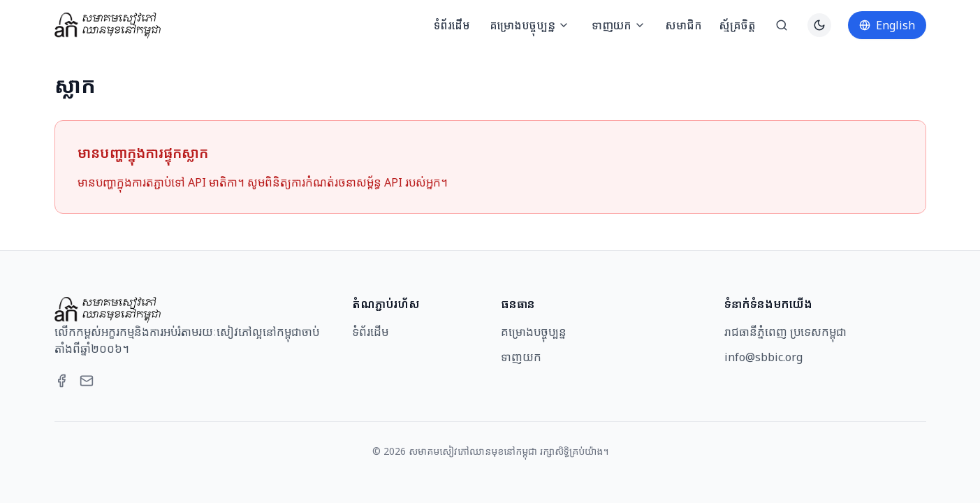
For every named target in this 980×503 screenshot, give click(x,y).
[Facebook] (61, 381)
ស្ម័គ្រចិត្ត (737, 25)
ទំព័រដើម (452, 25)
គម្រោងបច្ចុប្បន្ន (529, 25)
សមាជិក (683, 25)
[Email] (87, 381)
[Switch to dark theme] (819, 25)
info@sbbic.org (763, 357)
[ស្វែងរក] (782, 25)
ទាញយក (619, 25)
